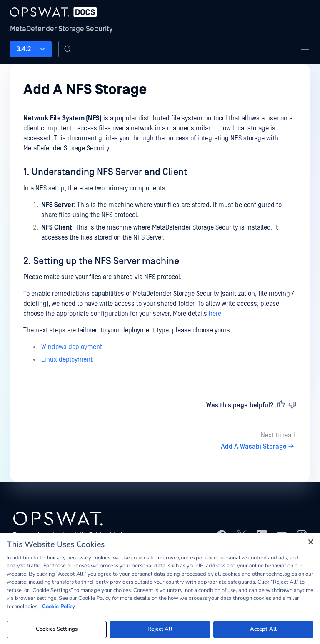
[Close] (311, 544)
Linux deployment (67, 359)
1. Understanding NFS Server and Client (105, 172)
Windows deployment (72, 347)
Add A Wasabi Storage (259, 447)
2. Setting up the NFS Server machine (101, 261)
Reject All (160, 631)
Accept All (263, 631)
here (215, 314)
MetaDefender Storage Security (61, 29)
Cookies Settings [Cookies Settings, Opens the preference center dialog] (57, 631)
